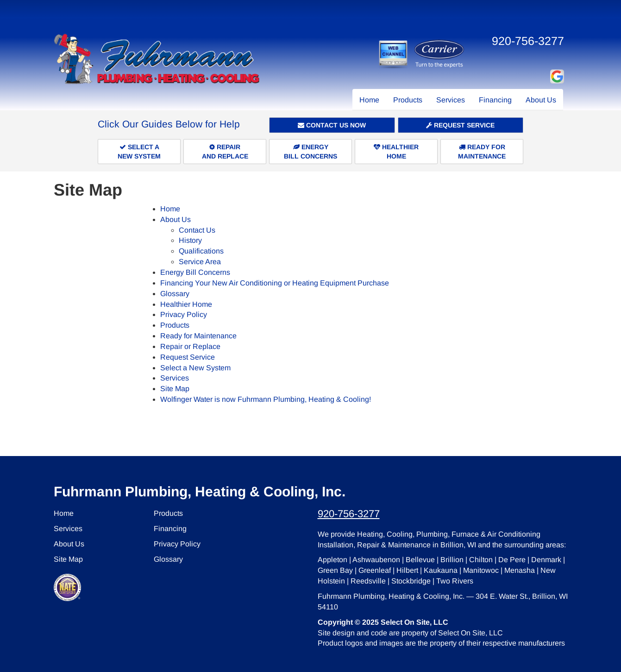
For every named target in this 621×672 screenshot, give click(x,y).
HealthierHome (396, 152)
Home (369, 100)
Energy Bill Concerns (195, 272)
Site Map (175, 389)
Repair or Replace (190, 346)
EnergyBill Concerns (310, 152)
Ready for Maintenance (198, 336)
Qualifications (201, 251)
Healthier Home (186, 304)
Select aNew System (139, 152)
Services (451, 100)
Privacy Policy (184, 314)
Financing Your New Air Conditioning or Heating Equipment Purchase (275, 283)
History (190, 240)
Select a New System (195, 368)
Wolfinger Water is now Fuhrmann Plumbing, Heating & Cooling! (266, 399)
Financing (495, 100)
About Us (541, 100)
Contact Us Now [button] (332, 125)
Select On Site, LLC (414, 622)
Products (408, 100)
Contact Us (197, 230)
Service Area (200, 262)
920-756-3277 (349, 514)
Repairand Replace (225, 152)
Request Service (460, 125)
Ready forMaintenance (482, 152)
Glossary (175, 294)
